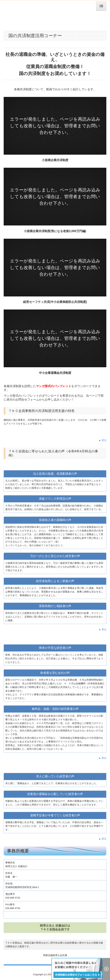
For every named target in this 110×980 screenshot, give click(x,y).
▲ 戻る (102, 440)
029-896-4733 (13, 898)
